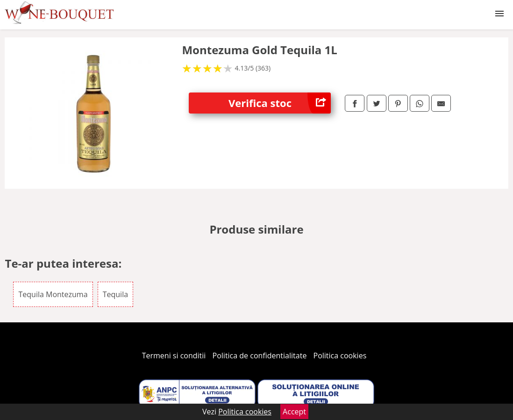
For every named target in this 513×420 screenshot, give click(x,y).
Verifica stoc (280, 103)
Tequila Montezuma (53, 294)
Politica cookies (340, 356)
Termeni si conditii (174, 356)
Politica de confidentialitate (260, 356)
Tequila (115, 294)
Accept (294, 412)
